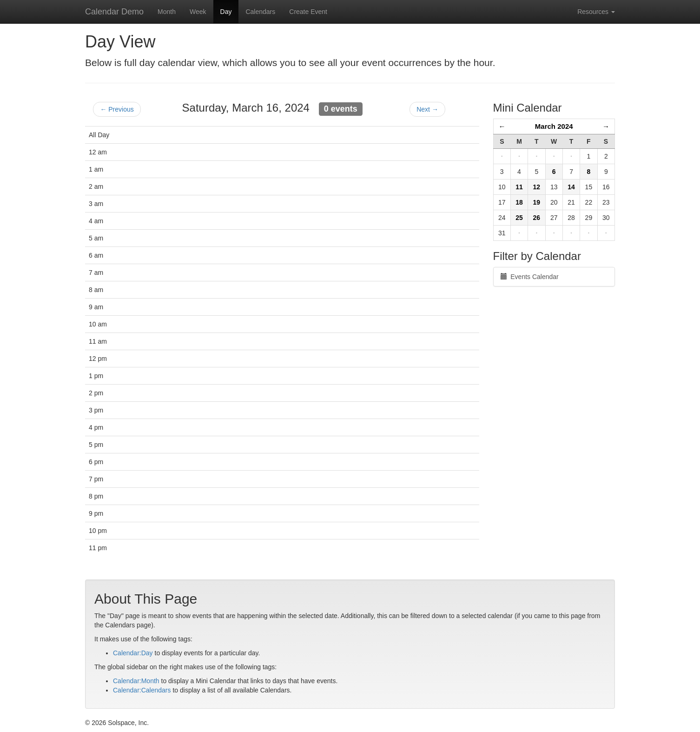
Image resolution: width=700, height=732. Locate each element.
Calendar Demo (114, 12)
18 (519, 202)
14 (571, 187)
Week (198, 12)
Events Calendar (530, 277)
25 (519, 218)
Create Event (308, 12)
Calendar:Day (133, 653)
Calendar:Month (136, 681)
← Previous (117, 109)
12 (537, 187)
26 (537, 218)
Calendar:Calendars (142, 690)
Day (226, 12)
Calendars (260, 12)
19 (537, 202)
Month (167, 12)
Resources (596, 12)
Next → (427, 109)
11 (519, 187)
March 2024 (554, 126)
